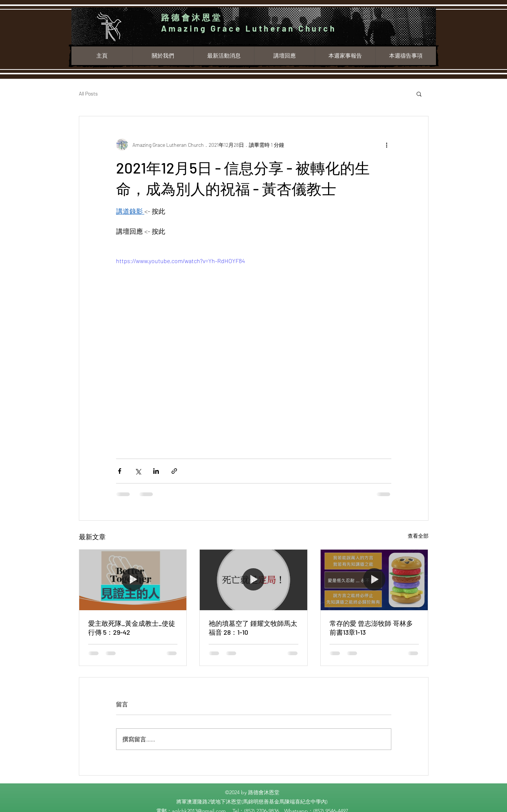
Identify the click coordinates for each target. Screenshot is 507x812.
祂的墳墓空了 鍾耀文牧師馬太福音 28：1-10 (253, 628)
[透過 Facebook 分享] (120, 471)
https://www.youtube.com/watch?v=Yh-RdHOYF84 (180, 261)
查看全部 (418, 536)
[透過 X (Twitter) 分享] (138, 471)
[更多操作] (387, 145)
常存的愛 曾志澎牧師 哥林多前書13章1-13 (371, 628)
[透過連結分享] (174, 471)
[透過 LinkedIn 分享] (156, 471)
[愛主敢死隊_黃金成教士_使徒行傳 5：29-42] (133, 580)
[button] (419, 94)
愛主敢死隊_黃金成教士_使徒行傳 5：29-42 (132, 628)
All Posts (88, 93)
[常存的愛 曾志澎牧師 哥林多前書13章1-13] (374, 580)
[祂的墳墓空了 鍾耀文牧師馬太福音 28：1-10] (253, 580)
